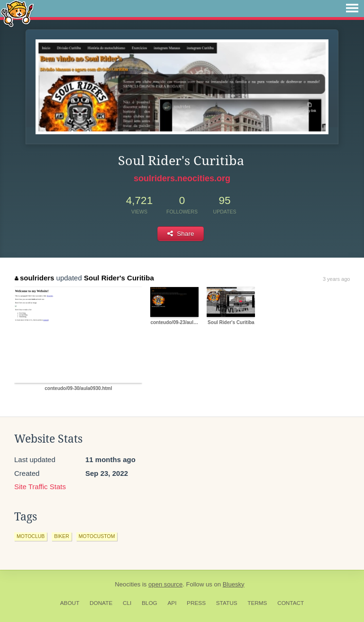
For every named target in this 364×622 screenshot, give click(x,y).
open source (165, 584)
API (172, 603)
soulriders (34, 278)
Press (196, 603)
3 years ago (336, 279)
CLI (127, 603)
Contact (291, 603)
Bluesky (234, 584)
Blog (150, 603)
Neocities (127, 584)
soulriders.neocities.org (182, 178)
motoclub (31, 536)
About (70, 603)
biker (62, 536)
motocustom (97, 536)
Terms (257, 603)
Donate (101, 603)
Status (227, 603)
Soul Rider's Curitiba (119, 278)
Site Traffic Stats (40, 487)
